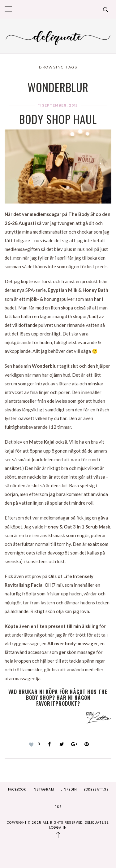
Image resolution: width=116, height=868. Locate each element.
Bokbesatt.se (96, 789)
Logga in (58, 828)
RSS (58, 807)
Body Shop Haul (58, 119)
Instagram (43, 789)
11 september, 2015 (58, 105)
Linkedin (69, 789)
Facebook (17, 789)
